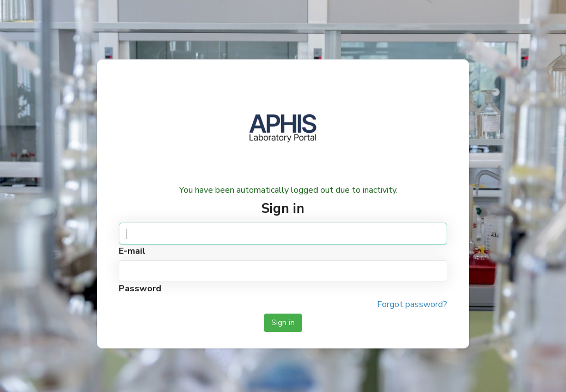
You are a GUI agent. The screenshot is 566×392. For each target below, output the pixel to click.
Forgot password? (412, 304)
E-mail (132, 251)
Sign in (283, 323)
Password (140, 289)
